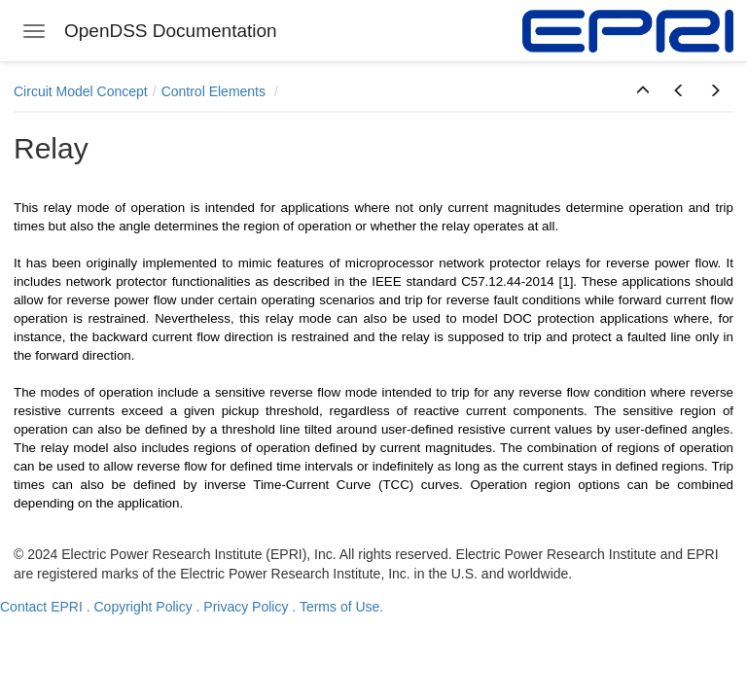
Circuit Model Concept (81, 91)
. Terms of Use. (338, 607)
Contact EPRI (41, 607)
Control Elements (215, 91)
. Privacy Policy (243, 607)
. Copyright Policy (140, 607)
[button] (643, 91)
